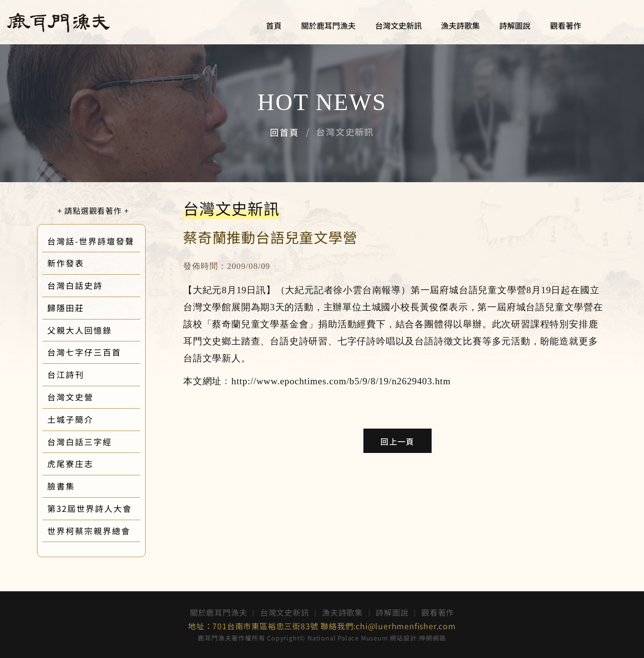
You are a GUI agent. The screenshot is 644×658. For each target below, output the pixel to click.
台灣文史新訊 (398, 26)
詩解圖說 (515, 26)
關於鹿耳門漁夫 (328, 26)
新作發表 (80, 263)
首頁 (274, 26)
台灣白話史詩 (89, 285)
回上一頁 (397, 441)
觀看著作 (566, 26)
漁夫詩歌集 (460, 26)
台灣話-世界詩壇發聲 (105, 241)
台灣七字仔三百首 (98, 352)
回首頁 (284, 132)
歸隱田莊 (80, 308)
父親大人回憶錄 (94, 330)
